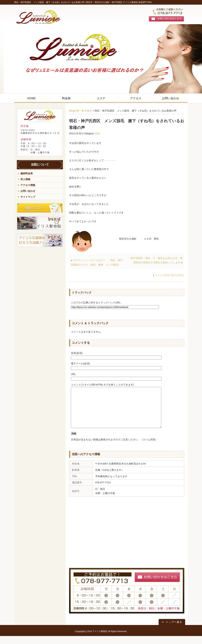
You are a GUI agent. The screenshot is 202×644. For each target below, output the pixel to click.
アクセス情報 (28, 185)
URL (73, 374)
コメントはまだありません (169, 275)
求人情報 (25, 179)
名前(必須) (77, 353)
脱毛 (89, 111)
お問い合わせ (28, 191)
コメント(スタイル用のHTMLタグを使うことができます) (102, 385)
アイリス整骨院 (100, 639)
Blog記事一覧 (77, 111)
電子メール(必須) (80, 363)
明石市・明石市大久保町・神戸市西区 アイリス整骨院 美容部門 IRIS (119, 2)
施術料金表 (27, 173)
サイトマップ (28, 197)
